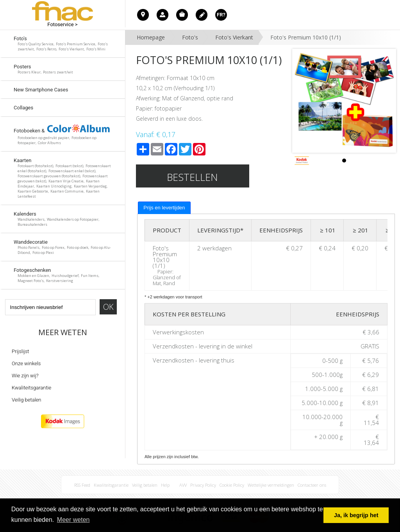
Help (165, 485)
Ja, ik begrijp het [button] (356, 515)
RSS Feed (82, 485)
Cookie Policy (232, 485)
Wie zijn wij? (25, 376)
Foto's (190, 37)
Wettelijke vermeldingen (271, 485)
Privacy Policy (203, 485)
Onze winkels (26, 363)
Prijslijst (20, 351)
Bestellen (192, 177)
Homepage (151, 37)
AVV (183, 485)
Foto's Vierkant (234, 37)
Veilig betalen (26, 400)
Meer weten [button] (73, 520)
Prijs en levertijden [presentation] (164, 208)
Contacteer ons (312, 485)
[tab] (164, 208)
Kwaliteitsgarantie (31, 388)
